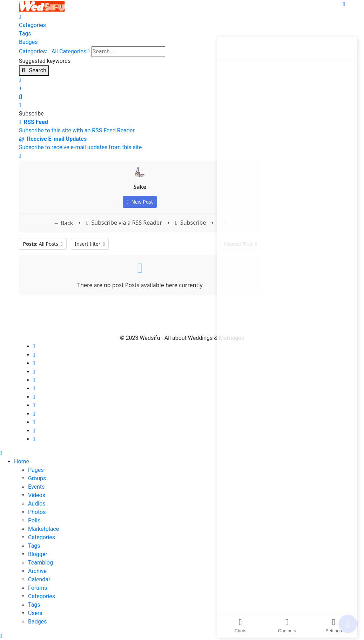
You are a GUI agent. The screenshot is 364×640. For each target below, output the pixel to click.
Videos (37, 495)
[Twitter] (34, 355)
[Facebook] (34, 346)
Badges (37, 622)
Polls (34, 520)
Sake (140, 187)
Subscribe (191, 223)
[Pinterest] (34, 363)
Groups (37, 478)
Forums (38, 588)
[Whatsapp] (34, 422)
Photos (37, 512)
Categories (42, 537)
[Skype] (34, 414)
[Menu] (344, 4)
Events (36, 487)
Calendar (39, 579)
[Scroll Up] (1, 636)
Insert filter (90, 244)
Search (34, 70)
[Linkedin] (34, 380)
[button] (182, 97)
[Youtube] (34, 372)
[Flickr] (34, 431)
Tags (34, 546)
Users (35, 613)
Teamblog (41, 563)
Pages (36, 470)
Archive (37, 571)
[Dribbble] (34, 388)
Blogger (38, 554)
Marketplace (43, 529)
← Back (63, 223)
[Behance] (34, 405)
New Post (140, 202)
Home (22, 461)
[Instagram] (34, 397)
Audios (37, 504)
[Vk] (34, 439)
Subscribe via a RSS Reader (124, 223)
